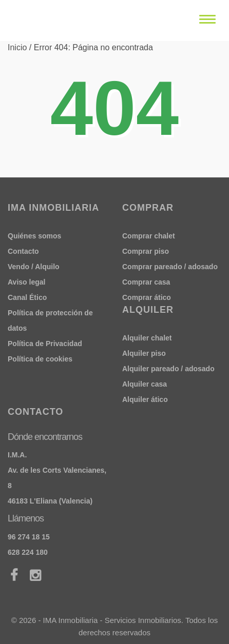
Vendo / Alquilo (34, 267)
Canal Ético (27, 297)
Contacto (23, 251)
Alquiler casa (145, 384)
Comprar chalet (149, 236)
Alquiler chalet (147, 338)
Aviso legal (26, 282)
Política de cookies (40, 359)
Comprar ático (147, 297)
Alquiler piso (144, 353)
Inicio (17, 47)
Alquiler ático (145, 399)
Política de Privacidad (45, 344)
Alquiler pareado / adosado (168, 369)
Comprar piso (146, 251)
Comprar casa (146, 282)
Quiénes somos (34, 236)
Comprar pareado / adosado (170, 267)
